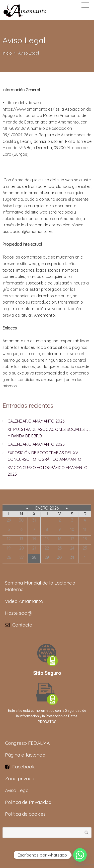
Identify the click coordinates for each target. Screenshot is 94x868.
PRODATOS (47, 722)
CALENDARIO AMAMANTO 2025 (36, 444)
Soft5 (60, 856)
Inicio (7, 53)
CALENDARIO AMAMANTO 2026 (36, 421)
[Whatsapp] (80, 855)
